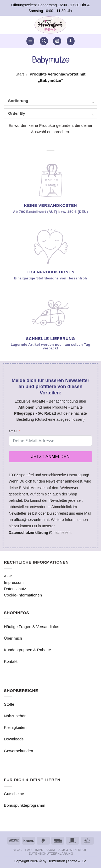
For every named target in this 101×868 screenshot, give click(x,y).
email (13, 431)
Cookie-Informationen (23, 595)
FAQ (28, 850)
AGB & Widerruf (73, 850)
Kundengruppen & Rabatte (27, 650)
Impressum (14, 582)
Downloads (14, 739)
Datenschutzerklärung (51, 853)
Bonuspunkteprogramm (25, 805)
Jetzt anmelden (51, 457)
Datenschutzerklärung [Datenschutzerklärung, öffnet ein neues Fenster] (30, 533)
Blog (17, 850)
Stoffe (9, 704)
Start (20, 74)
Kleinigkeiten (15, 727)
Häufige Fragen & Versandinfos (32, 627)
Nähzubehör (15, 716)
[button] (30, 41)
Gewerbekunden (18, 751)
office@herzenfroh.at (31, 520)
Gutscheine (14, 794)
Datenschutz (15, 589)
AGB (8, 576)
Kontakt (11, 661)
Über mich (13, 638)
